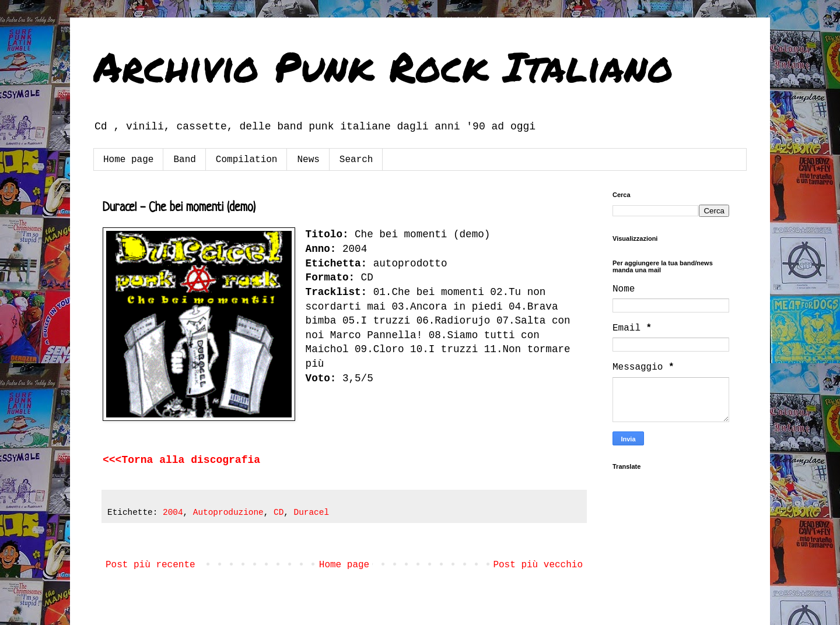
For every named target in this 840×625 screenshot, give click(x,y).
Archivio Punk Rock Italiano (383, 66)
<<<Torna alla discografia (181, 460)
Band (184, 160)
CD (279, 512)
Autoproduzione (228, 512)
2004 (173, 512)
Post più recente (150, 565)
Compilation (247, 160)
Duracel (311, 512)
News (308, 160)
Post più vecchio (538, 565)
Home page (128, 160)
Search (356, 160)
